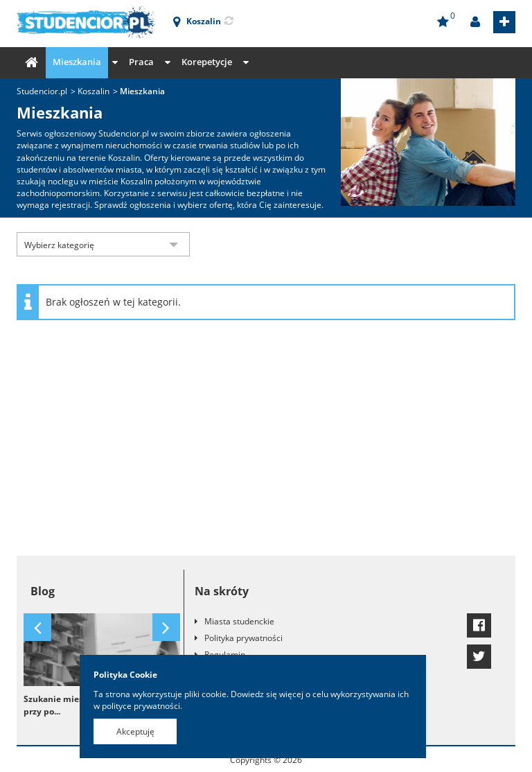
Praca (141, 62)
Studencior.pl (42, 91)
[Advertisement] (266, 445)
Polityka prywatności (243, 638)
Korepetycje (207, 62)
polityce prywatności (141, 706)
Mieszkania (77, 62)
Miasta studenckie (239, 621)
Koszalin (94, 91)
